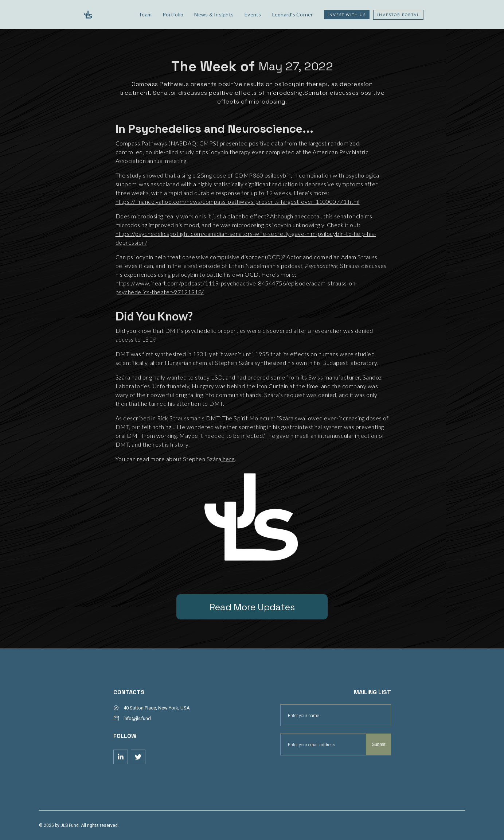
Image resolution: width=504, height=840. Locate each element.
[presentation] (336, 773)
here (228, 459)
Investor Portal (398, 15)
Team (145, 14)
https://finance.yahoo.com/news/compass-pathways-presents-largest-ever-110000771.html (238, 201)
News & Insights (214, 14)
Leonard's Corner (293, 14)
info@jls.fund (137, 718)
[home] (105, 15)
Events (253, 14)
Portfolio (173, 14)
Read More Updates (252, 607)
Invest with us (347, 15)
